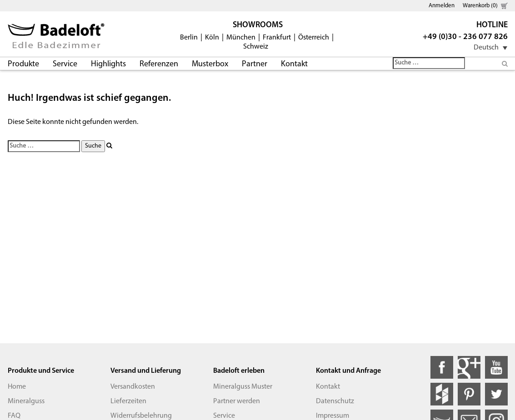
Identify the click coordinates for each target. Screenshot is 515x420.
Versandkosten (133, 387)
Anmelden (442, 6)
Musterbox (210, 64)
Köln (212, 38)
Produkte (23, 64)
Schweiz (256, 47)
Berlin (189, 38)
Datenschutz (335, 401)
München (241, 38)
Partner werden (237, 401)
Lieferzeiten (128, 401)
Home (17, 387)
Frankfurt (277, 38)
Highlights (108, 64)
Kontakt (294, 64)
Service (65, 64)
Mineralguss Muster (243, 387)
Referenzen (159, 64)
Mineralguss (26, 401)
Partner (255, 64)
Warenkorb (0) (480, 6)
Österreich (314, 38)
